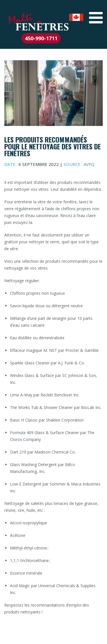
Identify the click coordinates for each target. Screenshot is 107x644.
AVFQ (89, 164)
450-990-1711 (41, 38)
